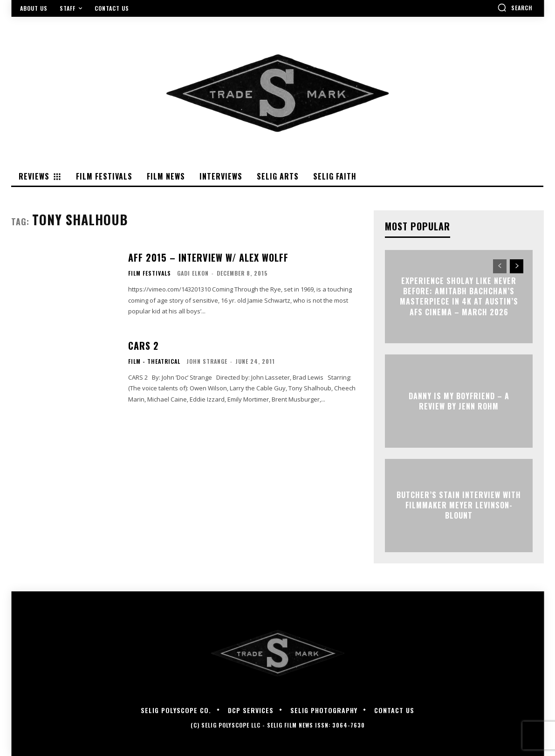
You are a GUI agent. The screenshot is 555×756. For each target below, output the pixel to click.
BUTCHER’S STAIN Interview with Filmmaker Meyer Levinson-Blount (459, 505)
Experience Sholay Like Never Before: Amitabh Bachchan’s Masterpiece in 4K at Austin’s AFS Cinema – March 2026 (459, 296)
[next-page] (517, 266)
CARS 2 (144, 346)
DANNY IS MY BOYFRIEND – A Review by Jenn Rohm (459, 401)
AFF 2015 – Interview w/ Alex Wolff (208, 257)
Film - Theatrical (154, 361)
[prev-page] (500, 266)
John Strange (207, 361)
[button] (515, 7)
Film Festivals (150, 273)
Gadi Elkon (193, 273)
